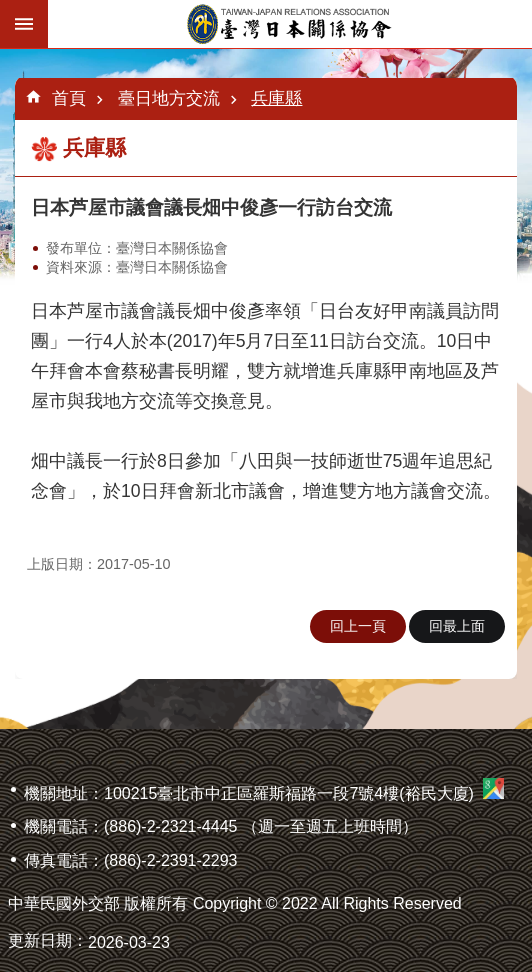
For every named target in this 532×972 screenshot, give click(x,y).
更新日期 (40, 940)
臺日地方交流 (169, 98)
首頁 (69, 98)
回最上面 (457, 626)
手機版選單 (24, 24)
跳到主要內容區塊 (10, 10)
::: (6, 56)
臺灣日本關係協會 (290, 24)
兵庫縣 (276, 98)
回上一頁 (358, 626)
